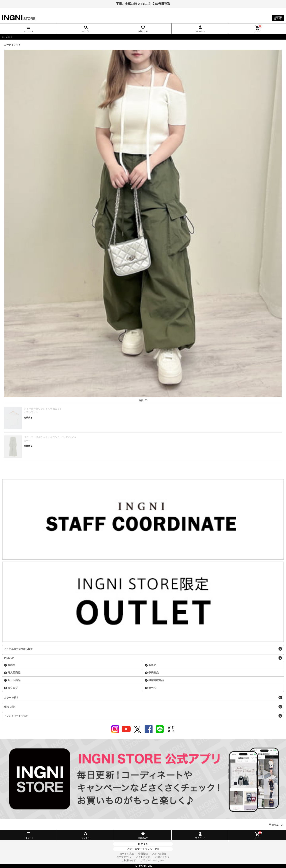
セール (152, 688)
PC (157, 849)
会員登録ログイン (278, 18)
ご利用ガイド (129, 860)
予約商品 (154, 673)
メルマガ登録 (159, 854)
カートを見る (127, 854)
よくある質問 (143, 857)
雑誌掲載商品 (156, 680)
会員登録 (143, 854)
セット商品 (14, 680)
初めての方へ (124, 857)
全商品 (11, 665)
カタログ (13, 688)
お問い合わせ (162, 857)
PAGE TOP (278, 825)
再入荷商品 (14, 673)
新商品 (152, 665)
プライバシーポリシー (153, 860)
